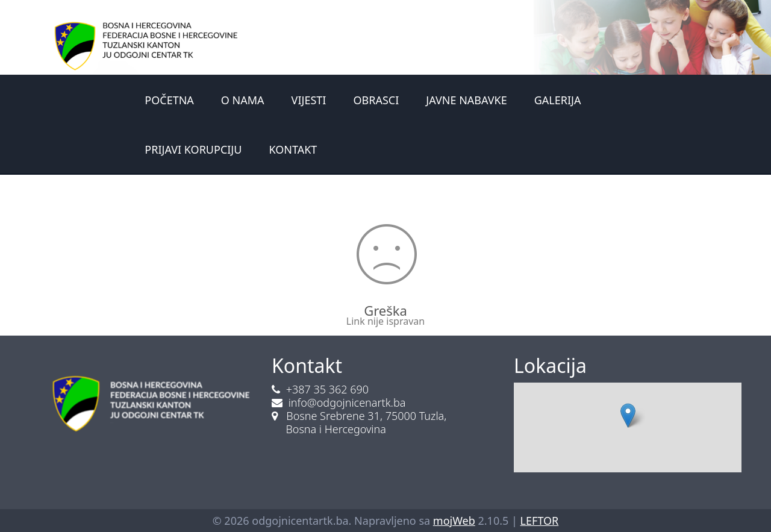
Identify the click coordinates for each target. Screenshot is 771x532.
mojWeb (454, 521)
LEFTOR (540, 521)
